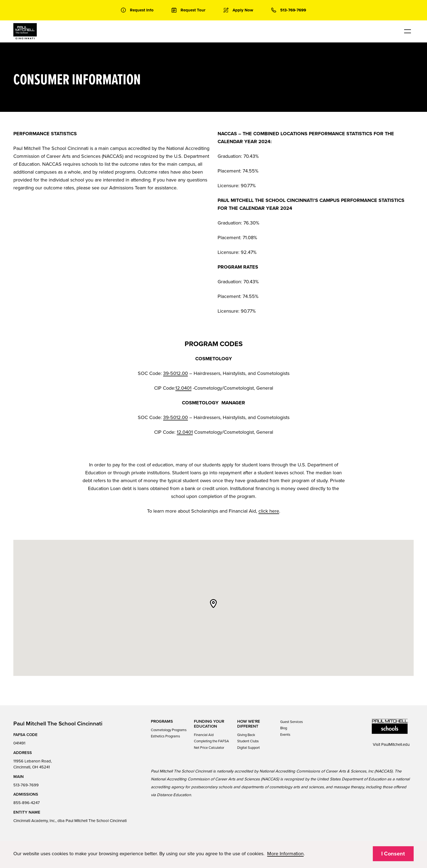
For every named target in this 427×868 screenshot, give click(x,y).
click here (269, 511)
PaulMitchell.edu (395, 744)
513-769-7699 (26, 785)
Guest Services (292, 722)
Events (285, 735)
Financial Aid (204, 735)
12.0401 (183, 388)
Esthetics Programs (165, 736)
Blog (284, 728)
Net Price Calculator (209, 748)
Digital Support (248, 748)
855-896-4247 (27, 803)
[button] (213, 604)
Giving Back (246, 735)
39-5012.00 (176, 373)
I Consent (393, 854)
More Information (285, 854)
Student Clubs (248, 741)
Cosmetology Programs (169, 730)
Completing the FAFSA (211, 741)
